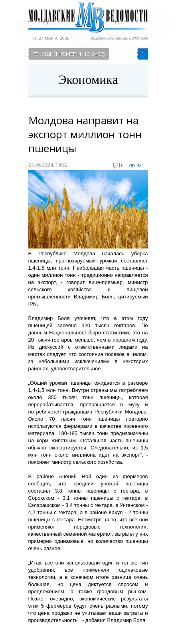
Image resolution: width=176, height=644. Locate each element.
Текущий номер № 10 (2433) (69, 54)
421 (140, 165)
